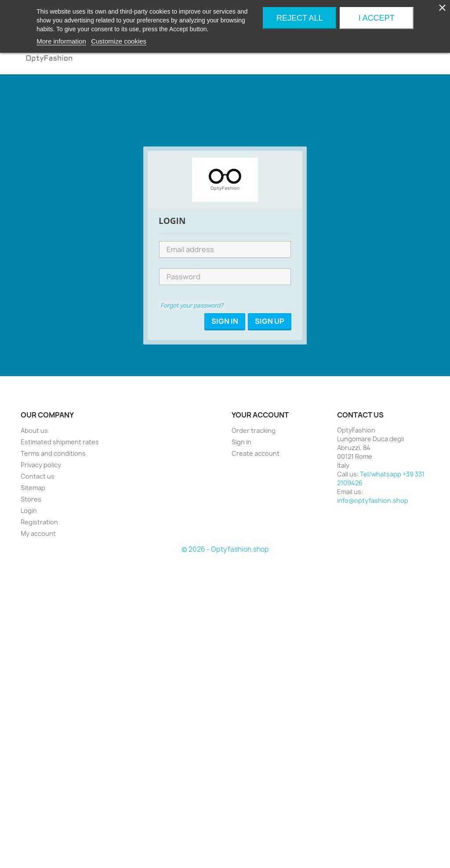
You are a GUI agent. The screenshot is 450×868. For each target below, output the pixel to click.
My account (38, 533)
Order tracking (254, 430)
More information (61, 41)
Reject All (300, 18)
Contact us (38, 476)
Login (29, 511)
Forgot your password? (192, 305)
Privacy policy (41, 465)
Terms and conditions (53, 453)
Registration (39, 522)
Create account (256, 453)
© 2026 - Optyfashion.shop (225, 549)
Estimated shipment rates (60, 442)
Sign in (241, 442)
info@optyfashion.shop (373, 500)
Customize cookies (119, 41)
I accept (377, 18)
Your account (260, 415)
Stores (31, 499)
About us (34, 430)
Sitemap (33, 488)
